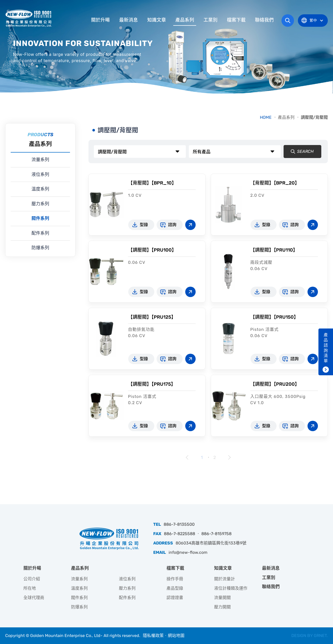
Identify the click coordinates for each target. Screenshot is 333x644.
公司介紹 (32, 579)
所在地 (30, 588)
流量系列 (40, 160)
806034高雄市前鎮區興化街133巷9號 (211, 543)
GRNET (320, 636)
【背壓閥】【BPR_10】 (152, 183)
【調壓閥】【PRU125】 (152, 317)
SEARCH (301, 152)
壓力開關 (222, 607)
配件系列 (40, 233)
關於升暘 (100, 20)
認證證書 (175, 598)
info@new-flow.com (188, 552)
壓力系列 (40, 204)
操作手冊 (175, 579)
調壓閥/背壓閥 (314, 117)
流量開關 (222, 598)
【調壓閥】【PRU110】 (274, 250)
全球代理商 (34, 598)
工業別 (210, 20)
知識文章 (157, 20)
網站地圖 (176, 636)
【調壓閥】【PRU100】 (152, 250)
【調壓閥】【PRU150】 (274, 317)
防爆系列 (40, 248)
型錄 (144, 225)
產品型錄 (175, 588)
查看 (190, 225)
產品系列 (185, 20)
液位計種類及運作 (231, 588)
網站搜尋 (288, 21)
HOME (266, 117)
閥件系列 (40, 218)
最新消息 (129, 20)
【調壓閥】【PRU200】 (275, 384)
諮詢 (172, 225)
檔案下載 (236, 20)
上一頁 (187, 457)
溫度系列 (40, 189)
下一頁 (229, 457)
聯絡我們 (264, 20)
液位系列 (40, 174)
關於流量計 (225, 579)
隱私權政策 (153, 636)
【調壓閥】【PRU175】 (152, 384)
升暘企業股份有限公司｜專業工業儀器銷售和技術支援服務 (29, 18)
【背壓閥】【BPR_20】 (275, 183)
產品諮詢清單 (326, 348)
